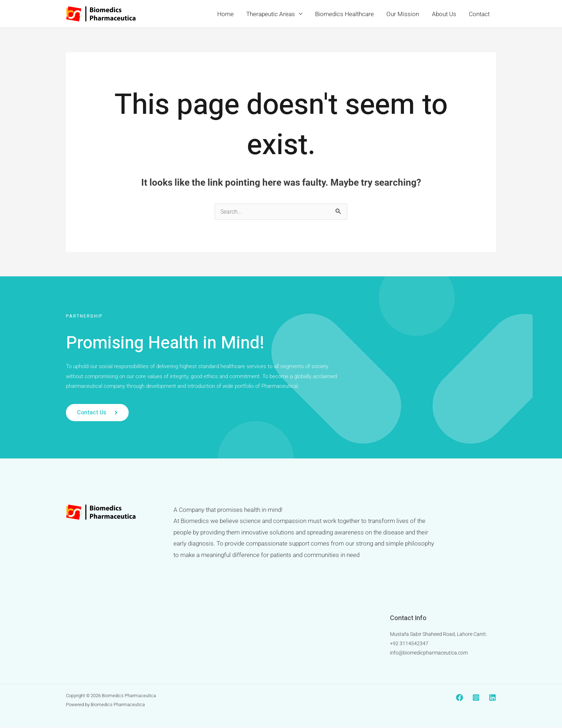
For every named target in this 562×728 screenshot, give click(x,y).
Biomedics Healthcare (346, 14)
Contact (480, 14)
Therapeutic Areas (273, 14)
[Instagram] (476, 698)
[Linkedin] (492, 698)
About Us (445, 14)
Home (228, 14)
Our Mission (404, 14)
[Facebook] (459, 698)
